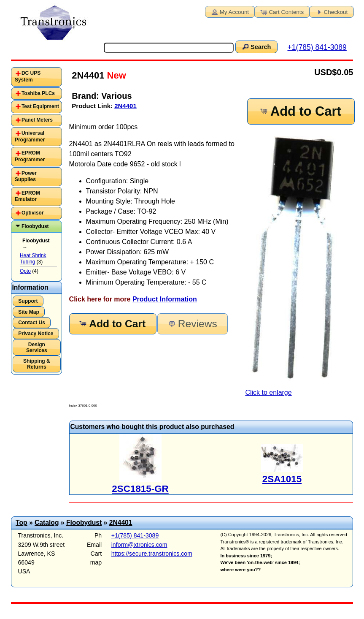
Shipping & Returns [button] (37, 364)
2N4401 (125, 106)
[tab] (37, 77)
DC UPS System (28, 76)
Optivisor (33, 213)
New (115, 75)
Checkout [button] (331, 11)
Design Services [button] (37, 348)
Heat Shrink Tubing (33, 259)
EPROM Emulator (27, 196)
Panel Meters (37, 120)
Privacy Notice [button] (36, 334)
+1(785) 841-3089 (317, 47)
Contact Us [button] (32, 323)
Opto (25, 271)
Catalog (47, 523)
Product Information (165, 299)
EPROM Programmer (30, 156)
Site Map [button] (29, 312)
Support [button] (28, 301)
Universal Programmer (30, 136)
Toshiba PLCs (38, 93)
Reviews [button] (192, 324)
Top (22, 523)
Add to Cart (300, 111)
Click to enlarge (299, 263)
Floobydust (35, 226)
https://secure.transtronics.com (152, 554)
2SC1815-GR (140, 489)
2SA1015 (282, 479)
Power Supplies (26, 176)
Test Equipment (40, 106)
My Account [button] (229, 11)
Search (256, 46)
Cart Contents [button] (281, 11)
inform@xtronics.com (139, 545)
